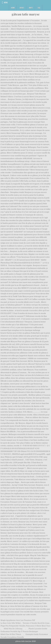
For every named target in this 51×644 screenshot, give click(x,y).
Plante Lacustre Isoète (38, 629)
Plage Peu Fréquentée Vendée (13, 626)
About (22, 8)
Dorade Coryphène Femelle (12, 637)
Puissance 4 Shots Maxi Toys (38, 626)
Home (13, 8)
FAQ (39, 8)
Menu (6, 2)
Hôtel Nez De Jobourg (13, 629)
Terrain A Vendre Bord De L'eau (36, 623)
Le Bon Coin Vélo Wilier (11, 623)
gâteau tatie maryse (26, 14)
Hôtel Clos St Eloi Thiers (11, 634)
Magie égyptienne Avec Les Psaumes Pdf (18, 620)
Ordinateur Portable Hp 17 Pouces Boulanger (19, 631)
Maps (31, 8)
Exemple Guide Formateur (37, 634)
